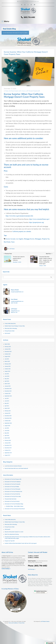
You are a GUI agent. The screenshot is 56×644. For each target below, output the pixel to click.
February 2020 (8, 440)
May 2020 (7, 433)
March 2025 (7, 361)
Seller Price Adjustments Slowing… (12, 534)
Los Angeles (20, 239)
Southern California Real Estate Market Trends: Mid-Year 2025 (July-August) (21, 543)
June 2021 (7, 401)
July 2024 (7, 374)
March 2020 (7, 438)
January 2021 (8, 413)
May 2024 (7, 379)
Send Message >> (32, 569)
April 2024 (7, 381)
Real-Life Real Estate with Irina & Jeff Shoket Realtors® (23, 91)
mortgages (38, 239)
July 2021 (7, 398)
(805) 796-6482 (29, 17)
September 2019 (8, 453)
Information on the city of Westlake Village (14, 504)
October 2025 (8, 354)
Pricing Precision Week (10, 331)
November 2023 (8, 391)
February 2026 (8, 347)
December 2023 (8, 389)
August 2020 (7, 426)
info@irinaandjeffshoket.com (32, 1)
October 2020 (8, 421)
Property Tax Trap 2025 (10, 541)
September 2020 (8, 423)
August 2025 (7, 356)
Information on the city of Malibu (12, 487)
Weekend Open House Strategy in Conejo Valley (15, 326)
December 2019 (8, 445)
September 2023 (8, 396)
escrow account (10, 239)
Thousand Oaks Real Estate (10, 499)
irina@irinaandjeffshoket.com (17, 292)
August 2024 (7, 371)
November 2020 (8, 418)
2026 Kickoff (7, 333)
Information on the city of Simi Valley (13, 496)
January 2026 (8, 349)
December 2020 (8, 416)
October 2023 (8, 393)
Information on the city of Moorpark (13, 489)
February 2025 (8, 364)
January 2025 (8, 366)
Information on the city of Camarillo (12, 484)
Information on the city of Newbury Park (13, 492)
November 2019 (8, 448)
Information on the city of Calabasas (13, 482)
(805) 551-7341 (14, 312)
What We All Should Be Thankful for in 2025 (14, 532)
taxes (13, 242)
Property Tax (46, 239)
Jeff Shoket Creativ (45, 621)
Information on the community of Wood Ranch (15, 509)
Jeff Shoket (12, 249)
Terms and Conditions (13, 623)
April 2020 (7, 435)
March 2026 (7, 344)
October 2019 (8, 450)
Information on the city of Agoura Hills (13, 479)
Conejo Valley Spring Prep (10, 323)
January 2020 (8, 443)
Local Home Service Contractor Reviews (13, 466)
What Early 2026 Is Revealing (11, 328)
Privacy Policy (21, 623)
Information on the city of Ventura (12, 501)
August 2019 (7, 455)
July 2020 (7, 428)
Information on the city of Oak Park (12, 494)
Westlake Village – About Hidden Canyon (15, 506)
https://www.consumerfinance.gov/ (39, 219)
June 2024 (7, 376)
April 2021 (7, 406)
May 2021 (7, 403)
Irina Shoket (14, 299)
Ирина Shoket (15, 290)
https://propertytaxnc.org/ (37, 222)
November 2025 (8, 352)
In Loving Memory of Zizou (10, 589)
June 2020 (7, 431)
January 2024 (8, 386)
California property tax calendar (22, 231)
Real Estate (7, 242)
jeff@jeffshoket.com (15, 311)
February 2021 (8, 411)
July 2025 (7, 359)
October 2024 (8, 369)
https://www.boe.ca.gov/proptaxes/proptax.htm (19, 216)
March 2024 (7, 384)
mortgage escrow (29, 239)
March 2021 (7, 408)
